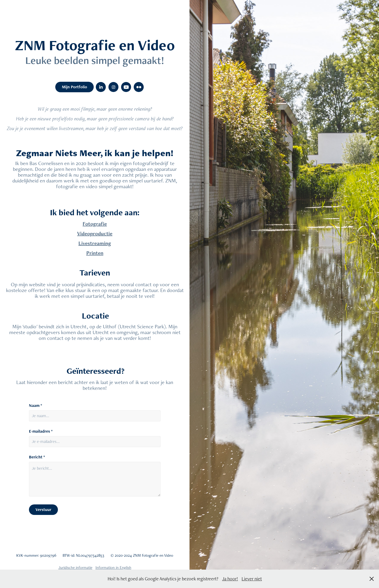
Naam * (36, 406)
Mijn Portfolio (74, 87)
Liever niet (252, 579)
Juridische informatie (75, 567)
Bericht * (37, 457)
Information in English (113, 567)
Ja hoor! (230, 579)
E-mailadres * (41, 431)
